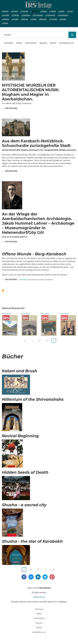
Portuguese (38, 15)
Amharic (6, 19)
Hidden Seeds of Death (25, 472)
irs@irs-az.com (39, 597)
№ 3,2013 (26, 314)
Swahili (63, 19)
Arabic (62, 11)
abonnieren (3, 291)
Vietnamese (63, 15)
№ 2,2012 (45, 314)
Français (25, 11)
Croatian (54, 19)
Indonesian (51, 15)
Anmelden (23, 280)
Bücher (53, 43)
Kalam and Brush (20, 371)
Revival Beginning (20, 436)
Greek (34, 19)
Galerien (43, 43)
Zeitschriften (31, 43)
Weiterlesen (11, 108)
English (6, 11)
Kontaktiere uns (67, 43)
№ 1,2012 (65, 314)
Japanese (26, 15)
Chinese (16, 15)
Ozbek (5, 23)
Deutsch (35, 11)
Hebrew (25, 19)
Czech (70, 11)
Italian (44, 11)
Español (6, 15)
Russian (15, 11)
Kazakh (16, 19)
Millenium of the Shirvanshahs (33, 399)
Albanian (43, 19)
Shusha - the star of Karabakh (32, 541)
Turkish (53, 11)
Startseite (9, 43)
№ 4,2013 (6, 314)
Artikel (19, 43)
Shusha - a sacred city (24, 505)
